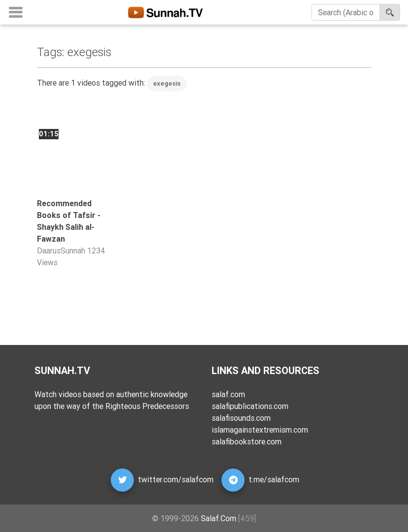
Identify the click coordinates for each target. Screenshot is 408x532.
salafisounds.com (241, 418)
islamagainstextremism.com (260, 430)
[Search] (346, 14)
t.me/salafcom (274, 479)
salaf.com (228, 394)
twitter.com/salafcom (176, 479)
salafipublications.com (250, 406)
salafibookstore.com (247, 441)
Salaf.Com (219, 518)
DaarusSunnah (61, 250)
